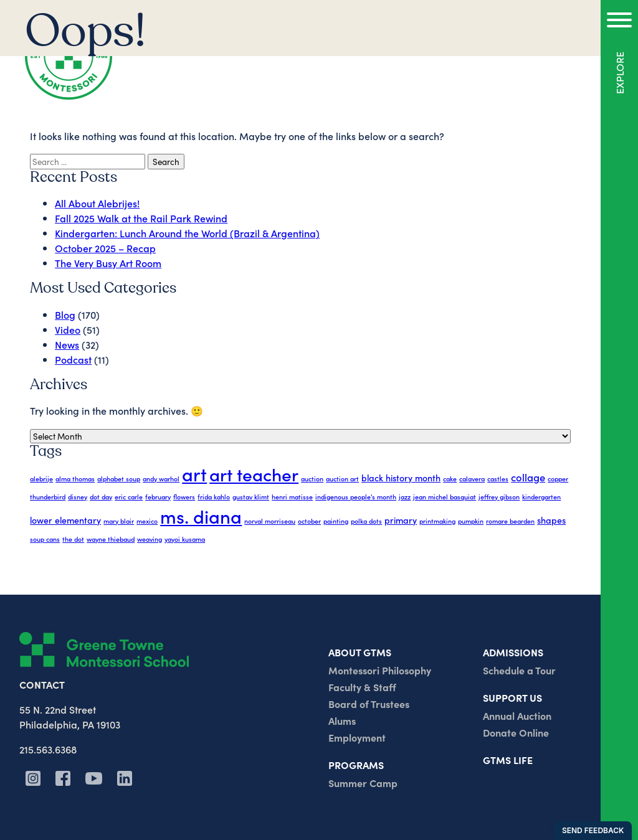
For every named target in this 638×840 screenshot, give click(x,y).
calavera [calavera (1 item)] (472, 479)
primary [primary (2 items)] (401, 520)
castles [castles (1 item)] (498, 479)
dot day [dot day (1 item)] (101, 497)
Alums (342, 720)
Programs (356, 765)
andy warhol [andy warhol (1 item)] (161, 479)
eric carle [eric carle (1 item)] (129, 497)
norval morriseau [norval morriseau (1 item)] (270, 521)
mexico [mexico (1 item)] (147, 521)
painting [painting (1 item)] (336, 521)
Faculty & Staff (362, 687)
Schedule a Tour (519, 670)
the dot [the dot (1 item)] (73, 539)
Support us (512, 697)
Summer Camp (363, 783)
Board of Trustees (369, 704)
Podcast (73, 359)
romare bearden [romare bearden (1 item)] (510, 521)
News (67, 344)
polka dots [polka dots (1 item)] (366, 521)
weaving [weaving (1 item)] (150, 539)
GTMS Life (508, 760)
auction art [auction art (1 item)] (342, 479)
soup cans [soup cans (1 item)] (45, 539)
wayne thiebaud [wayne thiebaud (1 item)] (111, 539)
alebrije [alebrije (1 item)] (41, 479)
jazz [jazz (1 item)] (405, 497)
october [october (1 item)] (309, 521)
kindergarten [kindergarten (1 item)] (541, 497)
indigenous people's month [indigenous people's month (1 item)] (356, 497)
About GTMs (360, 652)
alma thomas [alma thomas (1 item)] (75, 479)
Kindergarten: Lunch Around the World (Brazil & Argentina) (187, 233)
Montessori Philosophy (380, 670)
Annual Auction (517, 715)
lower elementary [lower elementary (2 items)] (65, 520)
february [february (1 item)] (158, 497)
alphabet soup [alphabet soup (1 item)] (119, 479)
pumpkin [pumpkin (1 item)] (471, 521)
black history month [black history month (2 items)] (401, 478)
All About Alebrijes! (97, 203)
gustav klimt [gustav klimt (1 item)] (251, 497)
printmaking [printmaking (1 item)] (437, 521)
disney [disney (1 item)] (78, 497)
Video (68, 329)
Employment (357, 737)
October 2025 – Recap (105, 248)
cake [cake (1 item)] (450, 479)
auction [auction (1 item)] (312, 479)
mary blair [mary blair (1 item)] (119, 521)
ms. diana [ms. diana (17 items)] (201, 516)
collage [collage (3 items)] (528, 477)
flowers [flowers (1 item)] (184, 497)
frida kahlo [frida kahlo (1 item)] (214, 497)
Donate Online (516, 732)
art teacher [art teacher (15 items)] (254, 474)
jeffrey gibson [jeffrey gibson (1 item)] (499, 497)
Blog (65, 314)
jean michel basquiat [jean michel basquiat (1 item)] (445, 497)
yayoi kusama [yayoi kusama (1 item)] (185, 539)
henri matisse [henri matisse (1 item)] (292, 497)
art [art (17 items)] (194, 474)
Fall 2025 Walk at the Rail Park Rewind (141, 218)
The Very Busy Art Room (108, 263)
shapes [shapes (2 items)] (551, 520)
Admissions (513, 652)
